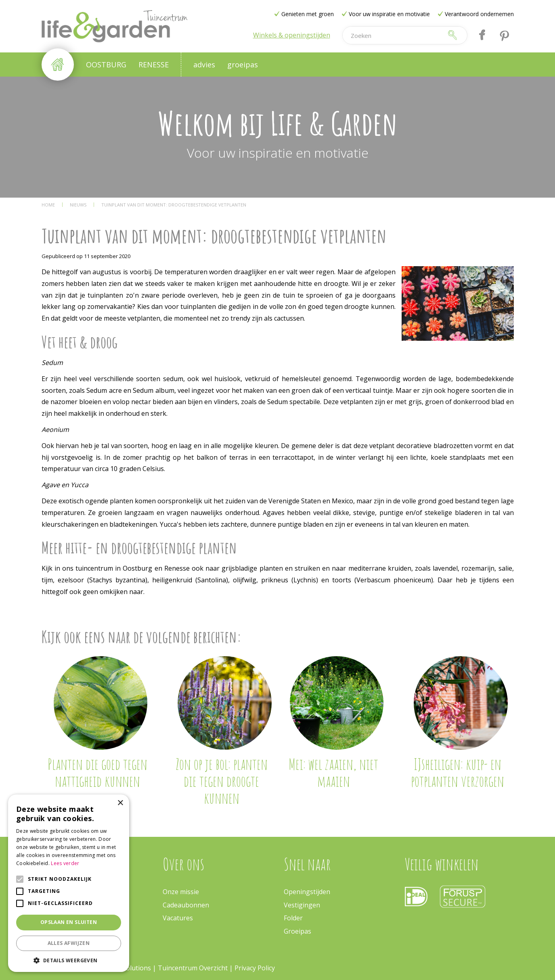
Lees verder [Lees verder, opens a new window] (65, 863)
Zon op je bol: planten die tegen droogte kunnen (222, 781)
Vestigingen (302, 905)
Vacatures (178, 918)
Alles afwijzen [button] (69, 943)
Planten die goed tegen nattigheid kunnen (97, 772)
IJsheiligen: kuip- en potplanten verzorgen (458, 772)
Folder (293, 918)
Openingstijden (307, 892)
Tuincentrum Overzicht (193, 968)
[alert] (69, 883)
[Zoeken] (392, 35)
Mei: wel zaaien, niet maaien (333, 772)
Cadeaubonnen (186, 905)
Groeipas (297, 931)
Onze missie (181, 892)
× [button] (120, 803)
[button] (69, 960)
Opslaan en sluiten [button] (69, 922)
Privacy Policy (255, 968)
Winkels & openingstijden (292, 35)
